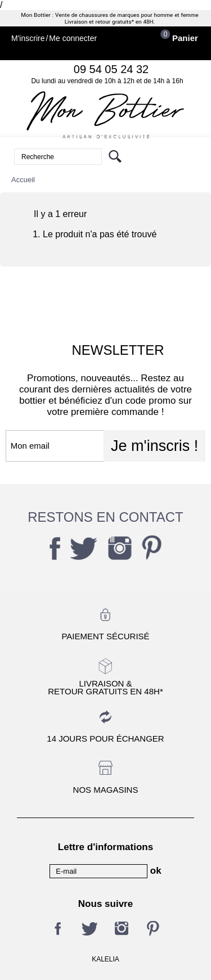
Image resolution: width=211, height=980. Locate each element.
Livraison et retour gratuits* (99, 22)
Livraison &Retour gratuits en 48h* (105, 687)
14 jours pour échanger (105, 739)
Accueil (23, 180)
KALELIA (105, 959)
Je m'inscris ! (154, 446)
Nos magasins (106, 790)
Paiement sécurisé (105, 636)
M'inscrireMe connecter (54, 39)
